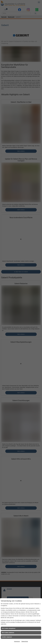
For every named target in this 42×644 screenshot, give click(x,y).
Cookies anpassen (7, 637)
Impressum (17, 641)
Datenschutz (25, 641)
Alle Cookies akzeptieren (9, 628)
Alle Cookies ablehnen (8, 633)
